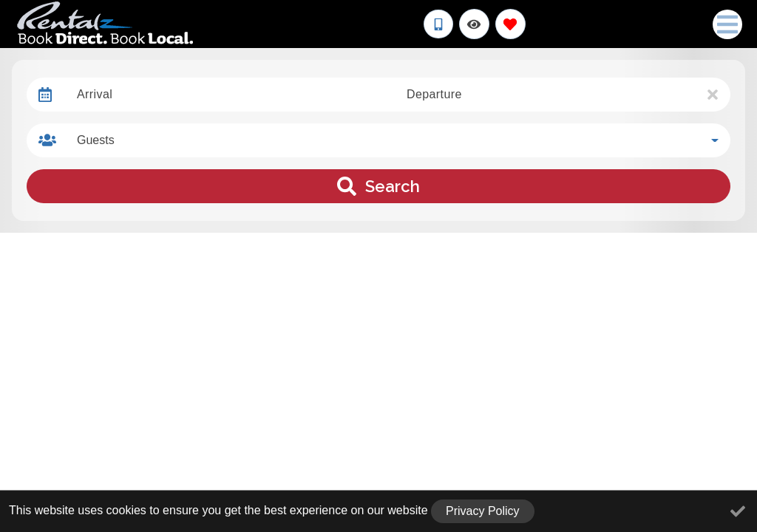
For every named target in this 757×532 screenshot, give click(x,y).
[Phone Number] (438, 24)
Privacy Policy (483, 511)
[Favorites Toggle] (510, 24)
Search (378, 186)
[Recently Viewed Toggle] (474, 24)
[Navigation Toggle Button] (727, 24)
